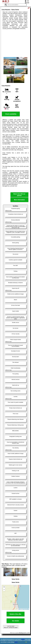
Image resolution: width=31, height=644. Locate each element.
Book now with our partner (19, 195)
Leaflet (19, 609)
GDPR (16, 642)
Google (23, 639)
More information (19, 200)
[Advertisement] (15, 43)
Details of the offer (15, 614)
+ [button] (4, 587)
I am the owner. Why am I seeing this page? (11, 627)
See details (16, 621)
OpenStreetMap (26, 609)
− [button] (4, 590)
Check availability (11, 114)
